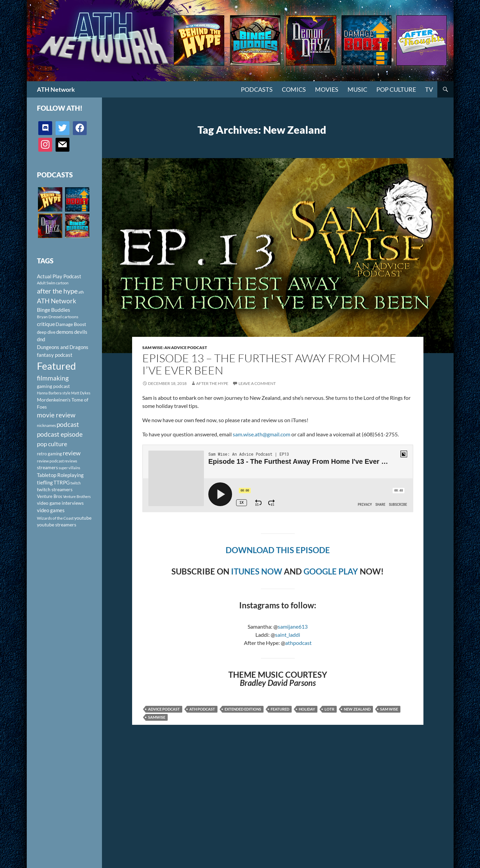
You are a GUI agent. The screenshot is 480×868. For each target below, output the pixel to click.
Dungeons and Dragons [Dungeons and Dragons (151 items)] (63, 347)
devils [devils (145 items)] (81, 332)
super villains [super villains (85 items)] (69, 468)
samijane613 (293, 626)
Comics (294, 89)
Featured (280, 709)
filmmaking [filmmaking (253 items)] (53, 378)
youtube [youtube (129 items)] (83, 518)
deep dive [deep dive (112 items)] (46, 332)
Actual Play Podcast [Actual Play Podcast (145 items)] (59, 276)
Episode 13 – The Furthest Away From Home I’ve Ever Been (269, 364)
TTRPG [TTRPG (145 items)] (62, 482)
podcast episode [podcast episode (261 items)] (60, 434)
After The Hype (212, 383)
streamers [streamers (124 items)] (47, 467)
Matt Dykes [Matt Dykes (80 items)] (81, 393)
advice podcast (164, 709)
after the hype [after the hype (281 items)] (57, 291)
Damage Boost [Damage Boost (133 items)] (71, 324)
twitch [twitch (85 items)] (76, 483)
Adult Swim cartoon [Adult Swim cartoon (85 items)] (53, 283)
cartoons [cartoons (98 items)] (70, 317)
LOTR (329, 709)
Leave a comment (257, 383)
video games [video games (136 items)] (51, 510)
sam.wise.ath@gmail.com (262, 434)
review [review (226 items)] (72, 453)
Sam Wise (389, 709)
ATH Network (56, 89)
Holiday (307, 709)
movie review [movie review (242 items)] (56, 415)
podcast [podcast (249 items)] (68, 424)
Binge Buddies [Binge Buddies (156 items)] (54, 310)
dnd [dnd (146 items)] (41, 339)
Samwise (157, 717)
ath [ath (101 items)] (81, 292)
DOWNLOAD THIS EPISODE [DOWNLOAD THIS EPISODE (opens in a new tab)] (278, 550)
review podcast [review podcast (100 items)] (50, 461)
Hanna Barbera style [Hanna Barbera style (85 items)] (54, 393)
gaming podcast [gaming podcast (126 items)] (53, 386)
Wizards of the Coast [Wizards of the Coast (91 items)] (55, 518)
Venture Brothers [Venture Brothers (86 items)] (77, 496)
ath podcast (202, 709)
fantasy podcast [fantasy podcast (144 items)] (55, 355)
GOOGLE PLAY (331, 571)
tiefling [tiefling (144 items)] (45, 482)
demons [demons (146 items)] (65, 332)
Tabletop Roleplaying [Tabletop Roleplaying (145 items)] (60, 475)
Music (357, 89)
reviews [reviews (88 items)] (71, 461)
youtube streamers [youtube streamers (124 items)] (57, 525)
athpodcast (298, 643)
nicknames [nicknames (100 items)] (46, 425)
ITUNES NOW (257, 571)
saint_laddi (288, 635)
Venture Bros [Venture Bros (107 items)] (50, 496)
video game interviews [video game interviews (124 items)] (60, 503)
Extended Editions (243, 709)
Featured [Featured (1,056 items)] (56, 366)
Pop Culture (396, 89)
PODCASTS (257, 89)
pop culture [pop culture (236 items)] (52, 444)
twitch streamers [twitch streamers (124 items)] (55, 489)
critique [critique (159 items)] (46, 324)
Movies (327, 89)
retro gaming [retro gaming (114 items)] (49, 454)
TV (429, 89)
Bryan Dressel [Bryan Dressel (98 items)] (49, 317)
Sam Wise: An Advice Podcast (175, 348)
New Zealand (357, 709)
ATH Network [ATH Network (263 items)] (57, 301)
